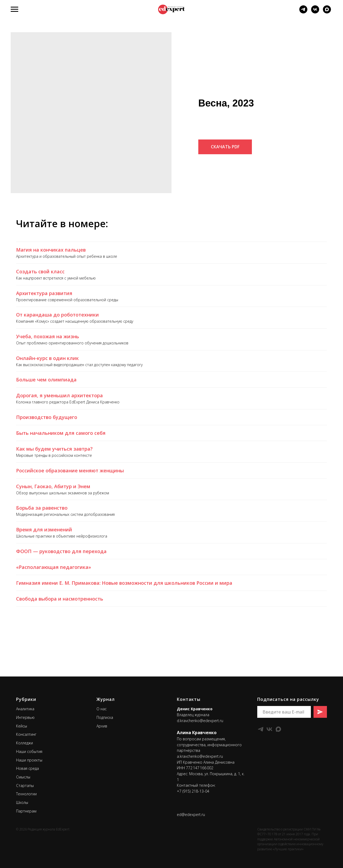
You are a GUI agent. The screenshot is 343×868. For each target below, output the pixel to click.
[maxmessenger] (278, 729)
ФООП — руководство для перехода (61, 551)
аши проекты (31, 760)
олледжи (26, 743)
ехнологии (27, 794)
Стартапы (25, 786)
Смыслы (23, 777)
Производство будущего (47, 417)
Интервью (25, 717)
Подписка (105, 717)
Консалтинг (26, 734)
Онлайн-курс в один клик (47, 358)
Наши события (29, 751)
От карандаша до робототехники (57, 315)
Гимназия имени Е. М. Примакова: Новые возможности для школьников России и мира (124, 583)
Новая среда (27, 768)
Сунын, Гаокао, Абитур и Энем (53, 486)
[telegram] (303, 12)
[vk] (315, 12)
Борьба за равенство (42, 508)
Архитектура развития (44, 293)
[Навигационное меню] (14, 9)
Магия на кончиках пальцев (51, 250)
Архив (102, 726)
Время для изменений (44, 529)
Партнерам (26, 811)
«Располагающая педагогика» (54, 567)
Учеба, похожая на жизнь (48, 336)
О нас (102, 709)
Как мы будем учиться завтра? (54, 449)
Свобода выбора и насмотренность (60, 599)
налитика (26, 709)
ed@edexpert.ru (191, 814)
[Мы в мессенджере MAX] (327, 12)
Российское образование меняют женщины (70, 470)
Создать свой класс (40, 271)
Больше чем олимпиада (46, 380)
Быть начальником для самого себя (61, 433)
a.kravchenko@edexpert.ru (200, 756)
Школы (22, 802)
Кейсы (22, 726)
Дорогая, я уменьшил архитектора (59, 395)
